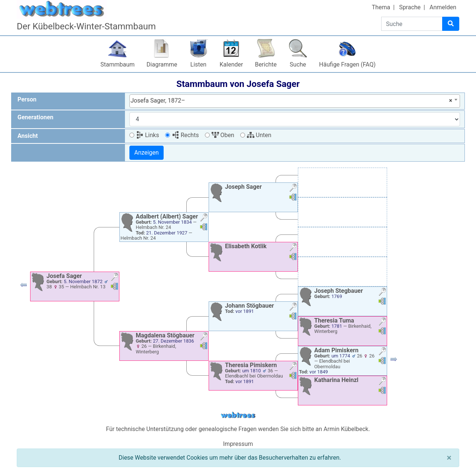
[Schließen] (449, 458)
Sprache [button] (410, 7)
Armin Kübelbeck (346, 429)
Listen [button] (198, 64)
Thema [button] (381, 7)
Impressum (238, 444)
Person (27, 99)
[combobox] (295, 101)
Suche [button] (298, 64)
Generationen (36, 117)
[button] (23, 287)
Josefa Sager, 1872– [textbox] (291, 101)
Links (148, 135)
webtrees (238, 415)
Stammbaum (118, 64)
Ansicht (28, 136)
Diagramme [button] (162, 64)
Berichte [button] (266, 64)
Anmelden (443, 7)
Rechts (185, 135)
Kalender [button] (231, 64)
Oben (223, 135)
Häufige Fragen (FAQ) (347, 64)
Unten (259, 135)
